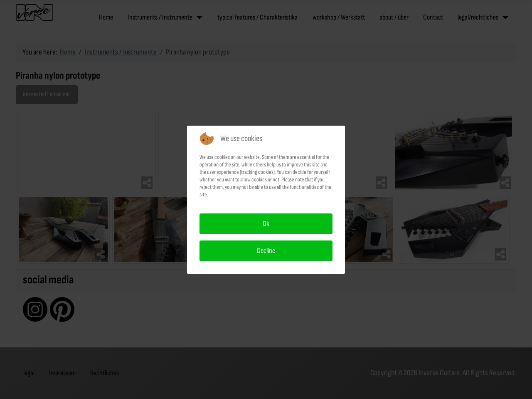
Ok (266, 224)
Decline (266, 251)
